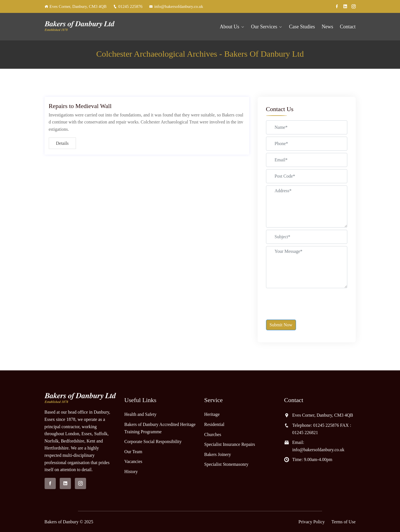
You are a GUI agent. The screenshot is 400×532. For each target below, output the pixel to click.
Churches (213, 434)
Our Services (264, 27)
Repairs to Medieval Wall (80, 106)
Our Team (133, 452)
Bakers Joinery (218, 454)
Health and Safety (141, 414)
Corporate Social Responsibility (153, 442)
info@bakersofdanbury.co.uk (176, 6)
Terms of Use (344, 522)
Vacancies (133, 461)
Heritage (212, 414)
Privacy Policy (312, 522)
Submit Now (281, 325)
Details (62, 143)
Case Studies (302, 27)
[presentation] (309, 301)
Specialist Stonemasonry (226, 464)
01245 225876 (128, 6)
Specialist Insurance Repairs (230, 444)
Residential (214, 424)
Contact (348, 27)
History (131, 472)
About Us (230, 27)
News (328, 27)
